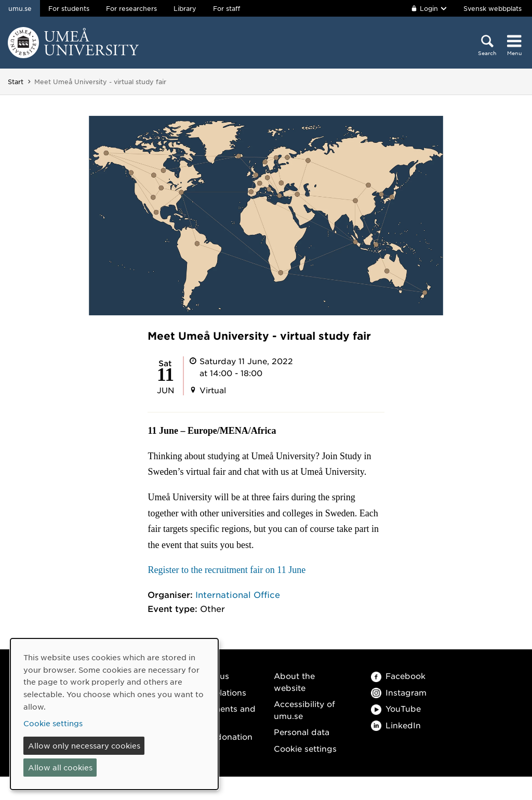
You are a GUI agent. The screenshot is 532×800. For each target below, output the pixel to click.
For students (69, 8)
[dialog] (114, 714)
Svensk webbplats (493, 8)
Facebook (398, 676)
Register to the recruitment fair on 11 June (228, 570)
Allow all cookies (60, 767)
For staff (227, 8)
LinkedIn (396, 725)
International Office (238, 594)
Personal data (302, 732)
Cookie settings (305, 748)
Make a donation (219, 736)
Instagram (399, 692)
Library (185, 8)
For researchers (131, 8)
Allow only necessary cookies (84, 745)
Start (16, 82)
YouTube (396, 708)
